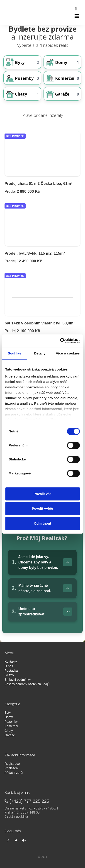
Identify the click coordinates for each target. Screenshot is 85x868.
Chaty (9, 731)
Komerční (11, 726)
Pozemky (11, 722)
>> (68, 562)
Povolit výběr (42, 508)
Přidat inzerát (14, 773)
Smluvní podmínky (18, 680)
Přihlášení (12, 768)
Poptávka (11, 671)
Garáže (10, 735)
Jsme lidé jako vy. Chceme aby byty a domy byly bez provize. (38, 562)
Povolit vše (42, 494)
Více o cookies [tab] (68, 353)
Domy (9, 717)
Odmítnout (43, 523)
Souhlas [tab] (14, 353)
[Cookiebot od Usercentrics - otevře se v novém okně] (61, 341)
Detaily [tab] (40, 353)
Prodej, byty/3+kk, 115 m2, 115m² (35, 253)
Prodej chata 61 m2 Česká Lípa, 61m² (38, 184)
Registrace (12, 764)
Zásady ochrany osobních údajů (27, 684)
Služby (9, 675)
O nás (9, 666)
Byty (8, 713)
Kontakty (11, 662)
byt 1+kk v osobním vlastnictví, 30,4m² (40, 323)
